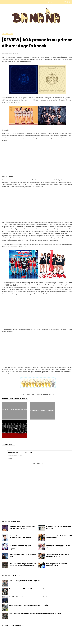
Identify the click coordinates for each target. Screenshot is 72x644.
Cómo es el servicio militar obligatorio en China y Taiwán (28, 587)
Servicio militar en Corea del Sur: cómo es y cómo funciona (29, 578)
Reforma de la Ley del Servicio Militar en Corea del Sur (27, 570)
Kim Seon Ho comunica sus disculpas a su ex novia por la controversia (23, 518)
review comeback (8, 34)
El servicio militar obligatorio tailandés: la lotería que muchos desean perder (23, 546)
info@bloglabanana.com (53, 2)
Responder (11, 440)
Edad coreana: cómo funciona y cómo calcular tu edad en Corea (23, 509)
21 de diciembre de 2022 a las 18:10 (24, 434)
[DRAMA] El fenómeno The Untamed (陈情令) (23, 537)
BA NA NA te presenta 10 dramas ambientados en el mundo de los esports (21, 528)
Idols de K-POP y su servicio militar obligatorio (25, 562)
